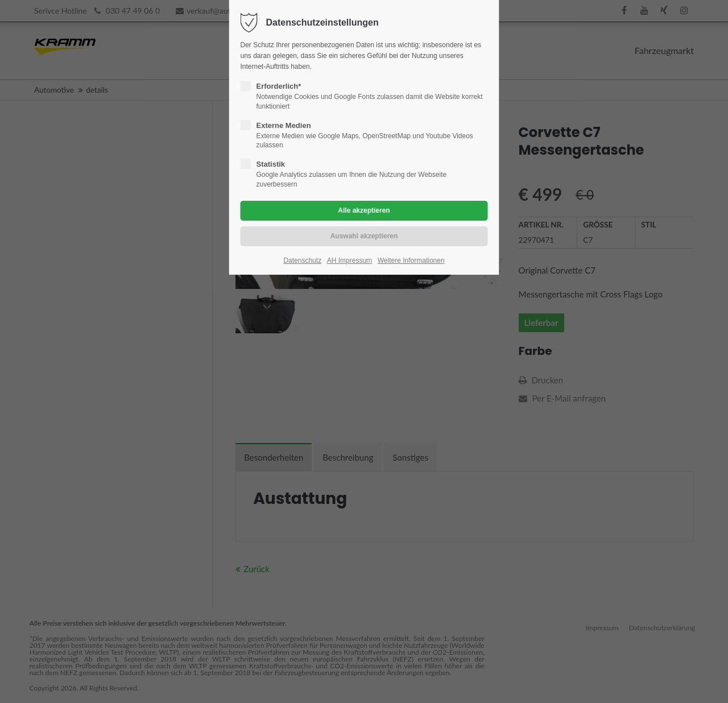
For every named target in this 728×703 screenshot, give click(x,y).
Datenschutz (302, 260)
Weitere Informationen (411, 260)
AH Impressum (349, 260)
